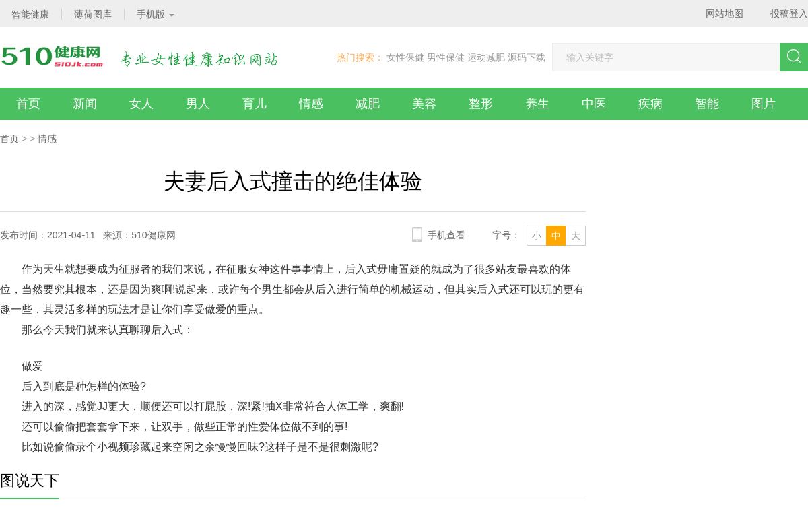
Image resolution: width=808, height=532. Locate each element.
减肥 (368, 104)
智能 (707, 104)
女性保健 (405, 57)
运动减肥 (486, 57)
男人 (198, 104)
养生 (537, 104)
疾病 (650, 104)
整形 (481, 104)
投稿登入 (789, 13)
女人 (141, 104)
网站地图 (725, 13)
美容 (424, 104)
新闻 (85, 104)
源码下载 (527, 57)
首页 (28, 104)
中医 (594, 104)
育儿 (255, 104)
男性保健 (446, 57)
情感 (311, 104)
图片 (764, 104)
